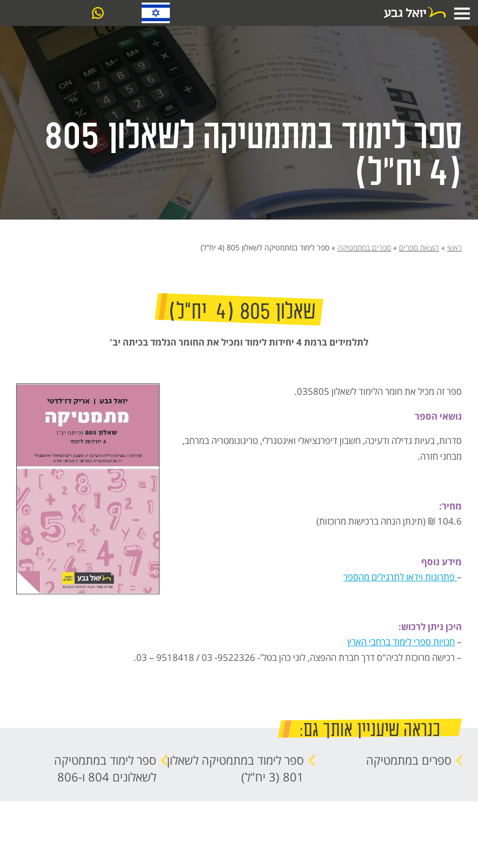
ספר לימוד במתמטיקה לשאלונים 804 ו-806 (105, 768)
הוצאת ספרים (419, 247)
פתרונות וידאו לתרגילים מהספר (400, 577)
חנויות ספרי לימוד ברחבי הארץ (401, 641)
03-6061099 (120, 14)
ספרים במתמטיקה (364, 247)
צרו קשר (54, 14)
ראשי (454, 247)
